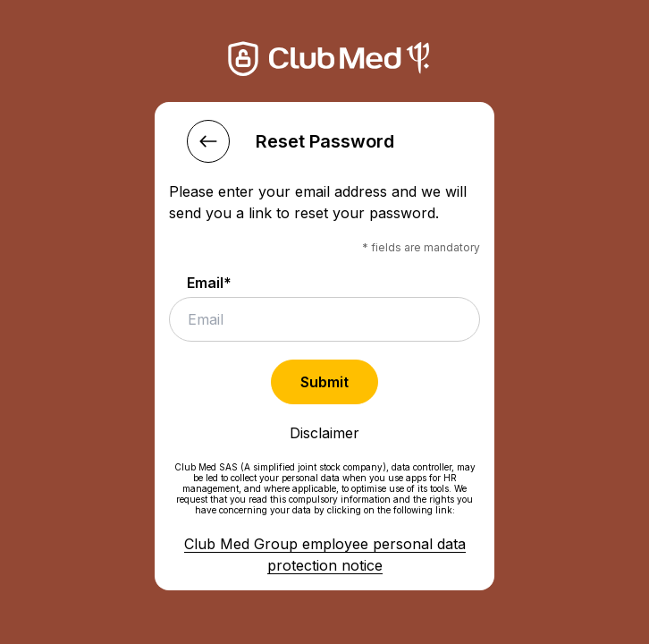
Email (209, 283)
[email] (324, 319)
